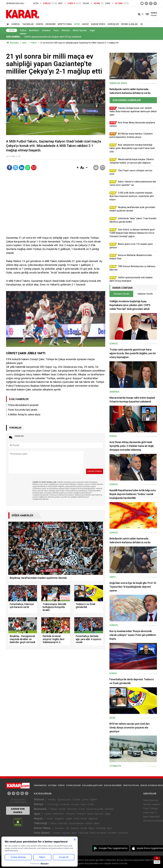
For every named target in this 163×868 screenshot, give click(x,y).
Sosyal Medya (76, 823)
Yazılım (89, 823)
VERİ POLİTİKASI (131, 785)
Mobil (54, 823)
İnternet (63, 823)
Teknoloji (40, 823)
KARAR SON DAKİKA (18, 811)
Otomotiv (72, 809)
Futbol (23, 30)
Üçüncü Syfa (64, 800)
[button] (78, 168)
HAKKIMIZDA (40, 785)
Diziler (50, 819)
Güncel (16, 24)
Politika (52, 800)
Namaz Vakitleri (152, 804)
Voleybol (46, 30)
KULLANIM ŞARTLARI (92, 785)
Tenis (56, 30)
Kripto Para (65, 24)
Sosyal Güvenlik (95, 809)
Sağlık (69, 819)
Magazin (59, 819)
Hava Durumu (151, 800)
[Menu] (141, 24)
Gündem (59, 828)
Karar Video (98, 24)
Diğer (92, 30)
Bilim (97, 823)
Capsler (66, 833)
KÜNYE (61, 785)
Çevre (85, 800)
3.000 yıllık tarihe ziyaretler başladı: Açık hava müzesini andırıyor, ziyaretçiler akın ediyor (67, 37)
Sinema (75, 828)
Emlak (62, 809)
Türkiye (76, 800)
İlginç (91, 828)
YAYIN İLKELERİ (73, 785)
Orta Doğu (53, 804)
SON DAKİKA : (13, 37)
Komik (84, 828)
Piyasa (54, 809)
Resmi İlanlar (129, 24)
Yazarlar (28, 24)
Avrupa (75, 804)
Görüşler (113, 24)
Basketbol (34, 30)
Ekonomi (50, 24)
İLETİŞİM (52, 785)
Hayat (85, 24)
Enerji (82, 809)
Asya (83, 804)
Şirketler (109, 809)
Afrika (91, 804)
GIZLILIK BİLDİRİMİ (113, 785)
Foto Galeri (42, 833)
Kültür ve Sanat (98, 833)
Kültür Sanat (80, 819)
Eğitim (93, 800)
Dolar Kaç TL (150, 813)
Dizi (68, 828)
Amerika (65, 804)
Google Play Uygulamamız (113, 848)
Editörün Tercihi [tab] (145, 294)
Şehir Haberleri (151, 817)
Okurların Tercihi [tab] (121, 294)
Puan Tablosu (151, 808)
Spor (77, 24)
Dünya (40, 24)
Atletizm (66, 30)
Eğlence (93, 819)
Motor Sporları (80, 30)
